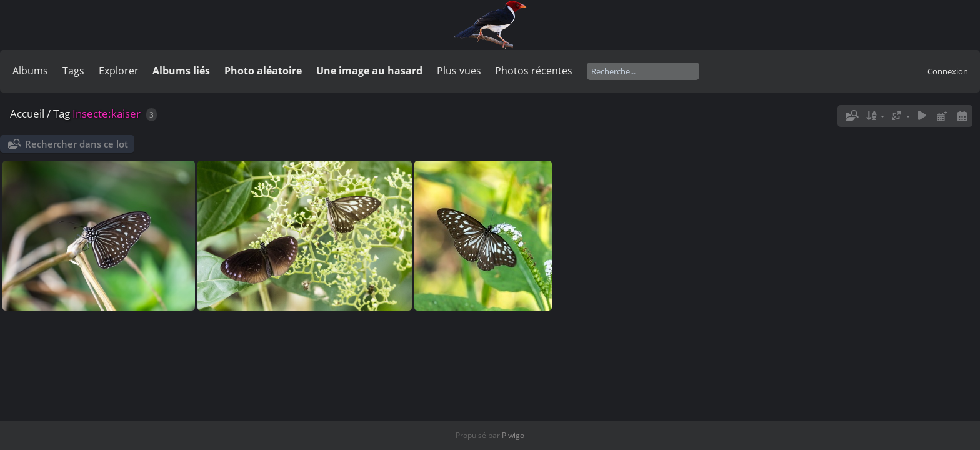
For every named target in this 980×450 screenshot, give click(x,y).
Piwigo (513, 435)
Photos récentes (534, 71)
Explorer (119, 71)
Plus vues (459, 71)
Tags (73, 71)
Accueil (27, 113)
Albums (30, 71)
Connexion (948, 71)
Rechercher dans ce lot (77, 144)
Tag (62, 113)
